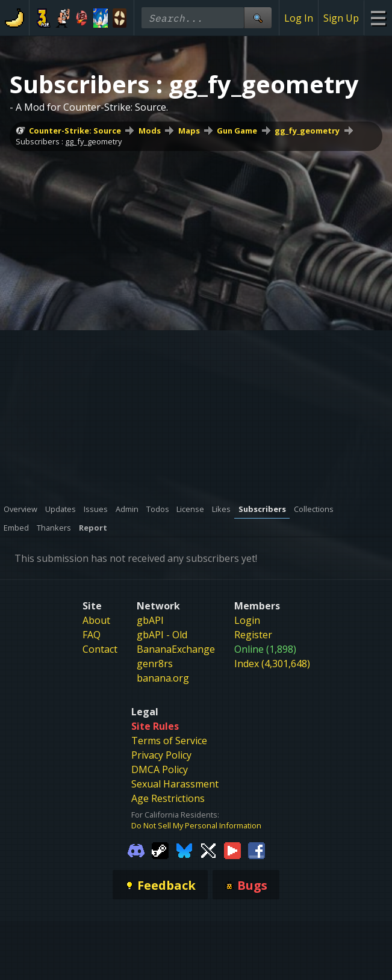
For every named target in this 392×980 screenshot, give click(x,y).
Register (253, 635)
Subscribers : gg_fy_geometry (69, 141)
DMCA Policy (160, 769)
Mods (150, 131)
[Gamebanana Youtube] (232, 849)
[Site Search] (258, 18)
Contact (100, 649)
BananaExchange (176, 649)
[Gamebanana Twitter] (208, 849)
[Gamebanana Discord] (136, 849)
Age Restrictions (168, 798)
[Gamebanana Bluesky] (184, 849)
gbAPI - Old (162, 635)
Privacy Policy (161, 755)
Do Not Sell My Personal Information (196, 825)
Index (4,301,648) (272, 664)
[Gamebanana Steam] (160, 849)
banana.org (163, 678)
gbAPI (150, 620)
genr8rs (155, 664)
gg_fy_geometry (307, 131)
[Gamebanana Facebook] (257, 849)
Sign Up (341, 18)
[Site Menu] (378, 18)
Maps (189, 131)
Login (247, 620)
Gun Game (237, 131)
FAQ (92, 635)
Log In (299, 18)
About (96, 620)
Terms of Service (169, 741)
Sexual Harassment (175, 784)
